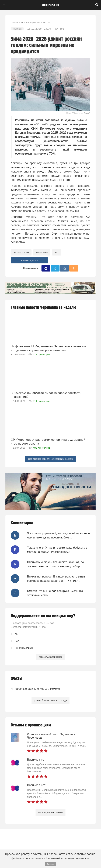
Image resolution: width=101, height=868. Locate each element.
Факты (16, 679)
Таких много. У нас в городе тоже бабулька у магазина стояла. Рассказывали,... (57, 550)
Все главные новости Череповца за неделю (50, 459)
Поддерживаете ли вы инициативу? (43, 616)
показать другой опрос (50, 657)
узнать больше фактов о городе (50, 701)
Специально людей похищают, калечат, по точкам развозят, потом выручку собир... (55, 564)
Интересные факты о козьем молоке (35, 689)
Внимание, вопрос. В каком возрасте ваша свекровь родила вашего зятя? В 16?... (56, 579)
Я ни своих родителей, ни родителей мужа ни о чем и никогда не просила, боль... (58, 535)
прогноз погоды (21, 252)
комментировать (29, 260)
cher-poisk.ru (50, 5)
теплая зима (42, 252)
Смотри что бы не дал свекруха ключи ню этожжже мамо (55, 593)
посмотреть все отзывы (50, 812)
